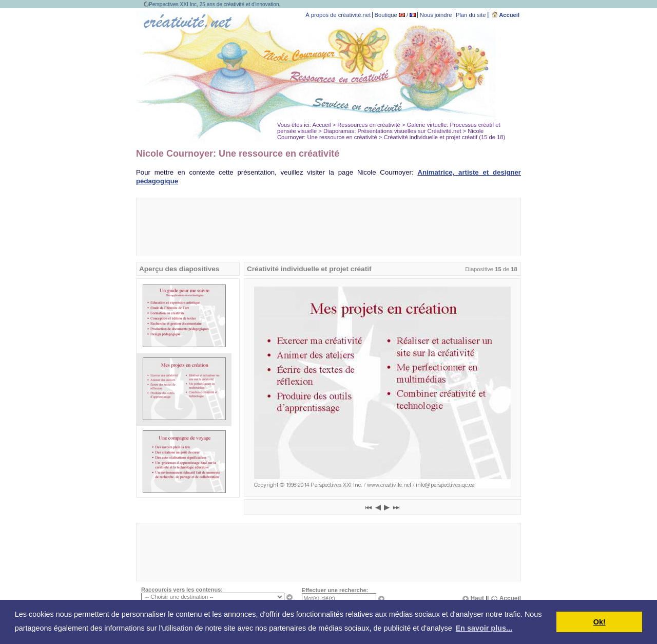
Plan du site (471, 15)
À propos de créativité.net (338, 15)
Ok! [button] (600, 622)
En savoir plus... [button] (484, 628)
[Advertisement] (328, 227)
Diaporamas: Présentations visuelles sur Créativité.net (392, 131)
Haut (473, 598)
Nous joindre (436, 15)
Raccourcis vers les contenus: (182, 590)
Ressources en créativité (369, 125)
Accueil (506, 15)
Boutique (386, 15)
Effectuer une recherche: (335, 590)
